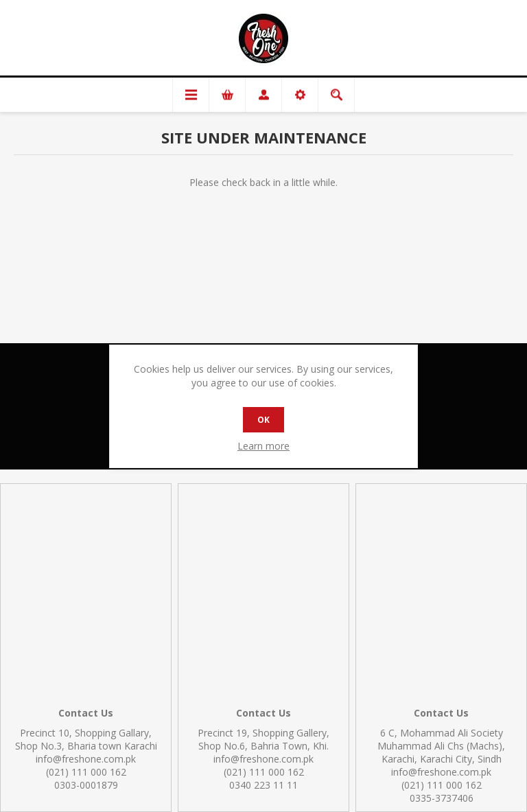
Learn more (263, 446)
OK (263, 420)
